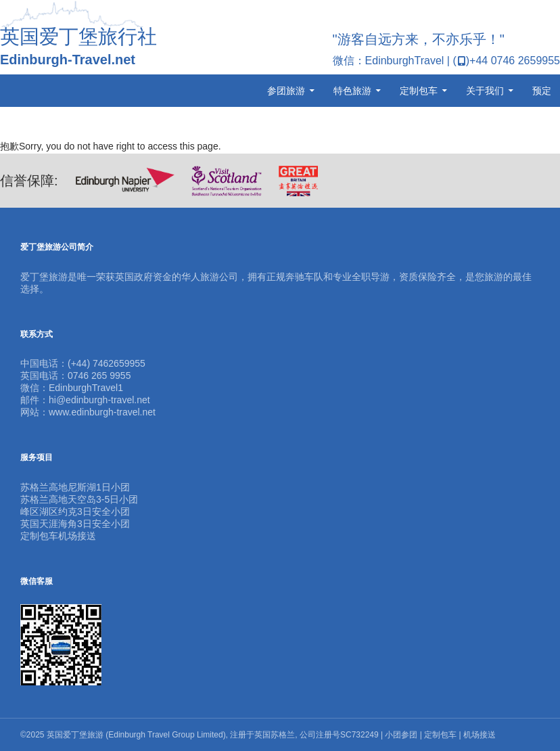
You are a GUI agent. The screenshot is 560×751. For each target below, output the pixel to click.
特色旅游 (352, 91)
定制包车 (419, 91)
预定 (542, 91)
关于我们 (485, 91)
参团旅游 (286, 91)
